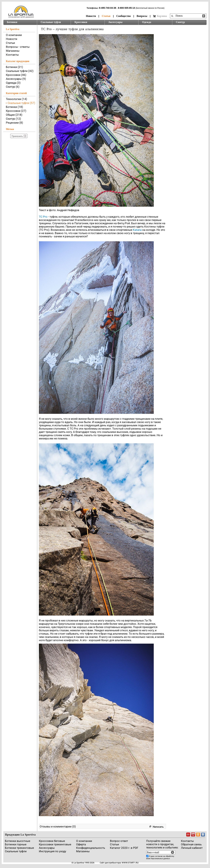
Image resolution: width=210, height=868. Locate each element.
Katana (137, 230)
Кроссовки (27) (16, 111)
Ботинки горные (16, 844)
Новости (91, 16)
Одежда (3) (13, 83)
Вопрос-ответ (119, 841)
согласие (159, 856)
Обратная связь (191, 844)
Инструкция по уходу (52, 851)
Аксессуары (115, 22)
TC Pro (43, 217)
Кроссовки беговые (52, 841)
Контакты (12, 55)
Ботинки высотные (18, 841)
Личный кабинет (192, 848)
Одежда (147, 22)
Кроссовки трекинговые (55, 844)
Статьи (106, 16)
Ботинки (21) (14, 67)
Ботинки (12, 22)
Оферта (81, 844)
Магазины (13, 51)
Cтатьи (114, 844)
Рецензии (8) (14, 123)
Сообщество (124, 16)
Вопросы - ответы (18, 47)
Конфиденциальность (91, 848)
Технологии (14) (16, 99)
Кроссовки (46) (16, 75)
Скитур (180, 22)
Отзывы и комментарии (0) (58, 826)
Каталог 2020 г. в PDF (124, 848)
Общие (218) (14, 115)
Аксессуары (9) (16, 79)
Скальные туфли (51, 22)
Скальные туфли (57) (21, 103)
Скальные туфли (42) (20, 71)
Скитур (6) (13, 87)
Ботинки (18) (14, 107)
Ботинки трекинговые (19, 848)
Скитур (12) (13, 119)
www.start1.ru (130, 863)
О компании (14, 35)
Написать (158, 827)
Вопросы (142, 16)
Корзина (160, 16)
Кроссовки (81, 22)
